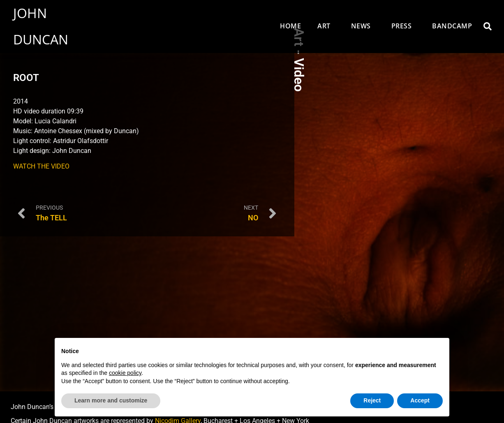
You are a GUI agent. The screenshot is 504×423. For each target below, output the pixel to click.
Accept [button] (420, 400)
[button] (488, 26)
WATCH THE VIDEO (41, 166)
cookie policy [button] (125, 373)
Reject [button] (372, 400)
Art (326, 26)
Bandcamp (452, 26)
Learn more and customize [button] (111, 400)
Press (404, 26)
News (363, 26)
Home (290, 26)
